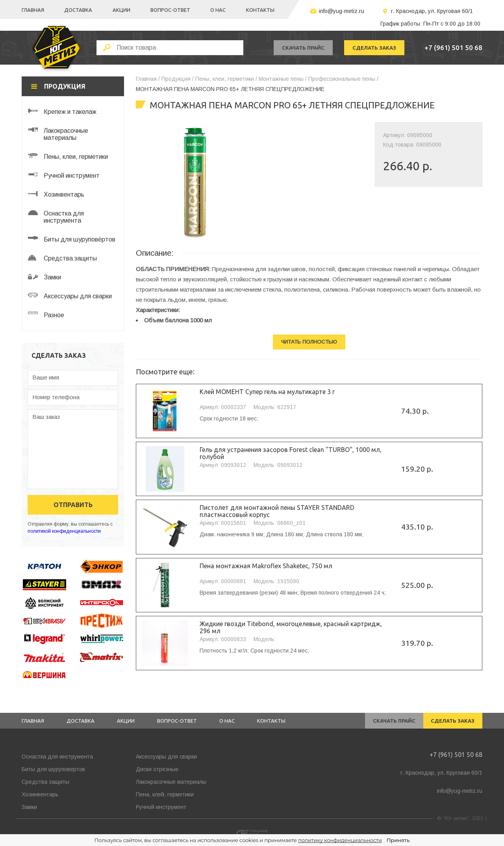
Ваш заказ (46, 417)
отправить (73, 505)
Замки (29, 807)
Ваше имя (46, 377)
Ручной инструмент (161, 807)
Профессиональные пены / (343, 79)
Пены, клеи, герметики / (226, 79)
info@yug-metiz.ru (342, 11)
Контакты (260, 10)
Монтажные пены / (283, 79)
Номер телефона (56, 397)
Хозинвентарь (40, 794)
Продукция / (178, 79)
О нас (218, 10)
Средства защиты (45, 782)
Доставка (78, 10)
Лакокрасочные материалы (171, 782)
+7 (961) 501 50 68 (453, 47)
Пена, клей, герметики (165, 794)
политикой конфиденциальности (64, 531)
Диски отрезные (157, 769)
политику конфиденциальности (340, 840)
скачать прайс (303, 48)
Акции (121, 10)
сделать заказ (374, 48)
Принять (398, 840)
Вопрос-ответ (170, 10)
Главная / (148, 79)
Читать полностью (309, 342)
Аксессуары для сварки (166, 757)
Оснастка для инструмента (57, 757)
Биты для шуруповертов (53, 769)
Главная (33, 10)
